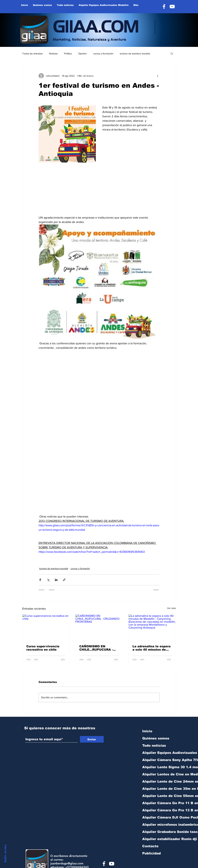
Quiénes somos (156, 738)
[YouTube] (172, 7)
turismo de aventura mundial (135, 53)
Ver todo (172, 608)
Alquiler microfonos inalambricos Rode (159, 825)
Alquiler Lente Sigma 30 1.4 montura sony (159, 767)
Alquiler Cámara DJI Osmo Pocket (159, 817)
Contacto (150, 846)
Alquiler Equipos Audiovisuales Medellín (159, 753)
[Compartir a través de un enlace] (64, 580)
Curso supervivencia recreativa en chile (43, 648)
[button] (172, 53)
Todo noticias (154, 745)
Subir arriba (5, 854)
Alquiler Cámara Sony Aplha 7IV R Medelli (159, 760)
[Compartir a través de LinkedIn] (56, 580)
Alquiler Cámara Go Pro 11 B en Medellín (159, 803)
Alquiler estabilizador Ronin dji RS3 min (159, 839)
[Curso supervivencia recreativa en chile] (46, 628)
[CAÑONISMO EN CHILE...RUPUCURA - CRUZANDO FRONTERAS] (99, 628)
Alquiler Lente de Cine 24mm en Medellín (159, 781)
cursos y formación (103, 53)
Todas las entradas (32, 53)
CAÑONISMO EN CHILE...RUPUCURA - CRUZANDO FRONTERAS (96, 648)
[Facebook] (164, 7)
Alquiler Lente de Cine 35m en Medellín (159, 789)
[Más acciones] (158, 76)
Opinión (82, 53)
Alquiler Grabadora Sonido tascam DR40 (159, 832)
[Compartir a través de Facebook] (40, 580)
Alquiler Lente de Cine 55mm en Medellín (159, 796)
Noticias (53, 53)
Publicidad (151, 853)
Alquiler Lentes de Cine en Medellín (159, 774)
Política (68, 53)
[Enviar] (92, 739)
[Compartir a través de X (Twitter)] (48, 580)
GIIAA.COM (96, 25)
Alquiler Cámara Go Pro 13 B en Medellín (159, 810)
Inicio (147, 731)
